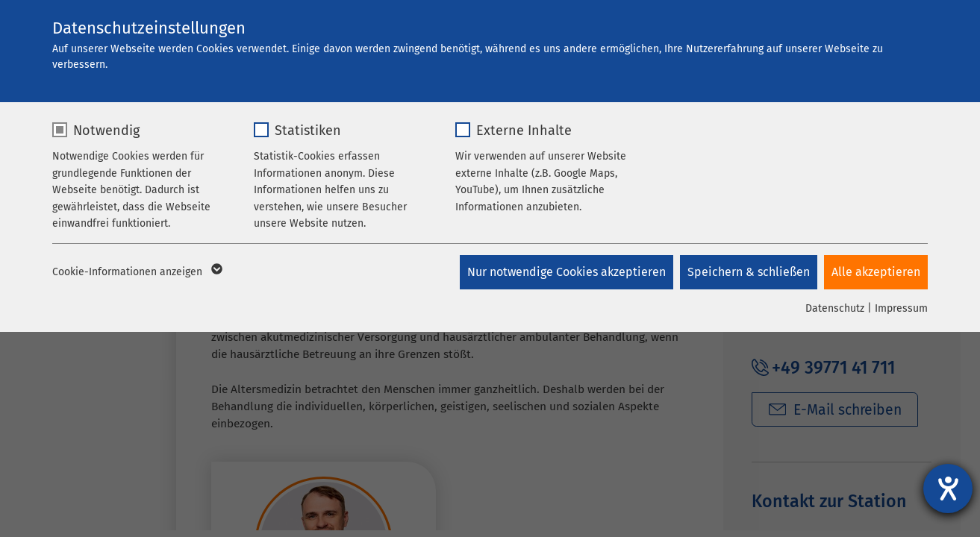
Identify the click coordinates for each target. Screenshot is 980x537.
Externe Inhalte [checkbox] (524, 131)
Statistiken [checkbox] (308, 131)
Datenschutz (835, 308)
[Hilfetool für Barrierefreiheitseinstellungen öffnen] (948, 489)
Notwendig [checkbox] (106, 131)
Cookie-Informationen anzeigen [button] (136, 272)
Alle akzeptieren (876, 272)
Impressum (901, 308)
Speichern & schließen (748, 272)
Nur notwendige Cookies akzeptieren (565, 272)
